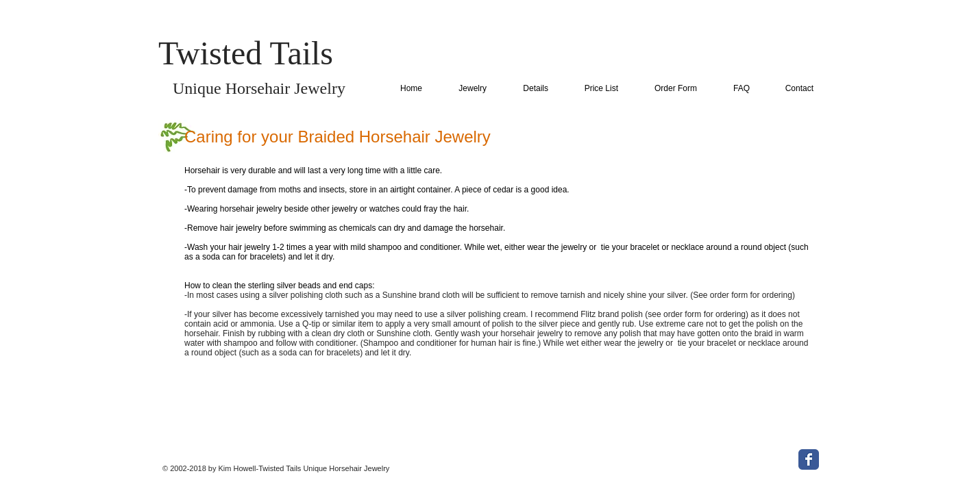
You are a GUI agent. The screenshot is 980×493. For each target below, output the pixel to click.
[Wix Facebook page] (809, 459)
